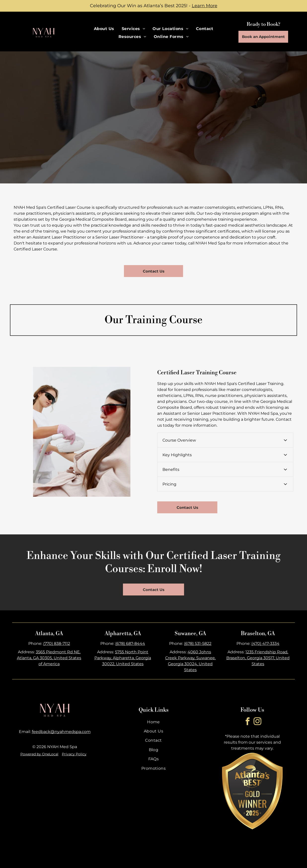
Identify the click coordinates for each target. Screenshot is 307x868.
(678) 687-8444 (130, 643)
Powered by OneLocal (39, 754)
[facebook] (247, 722)
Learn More (205, 6)
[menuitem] (104, 29)
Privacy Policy (74, 754)
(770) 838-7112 (57, 643)
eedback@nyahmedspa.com (62, 732)
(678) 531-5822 (198, 643)
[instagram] (257, 722)
